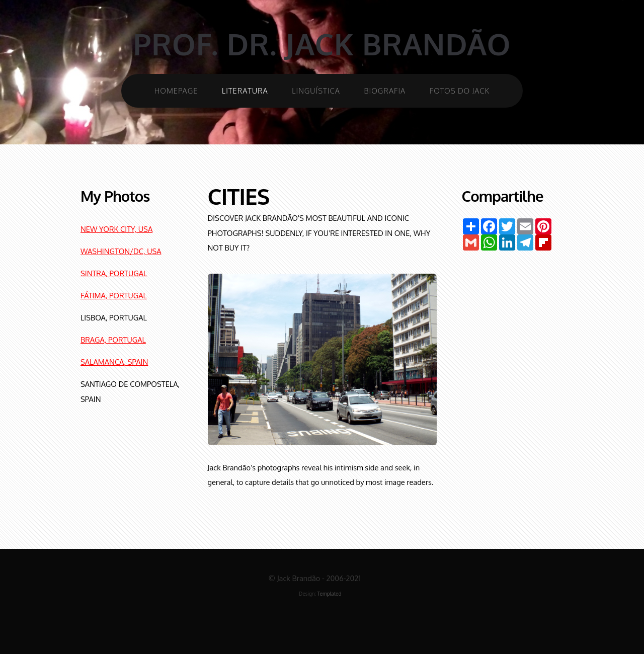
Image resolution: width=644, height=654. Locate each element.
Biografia (385, 91)
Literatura (245, 91)
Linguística (316, 91)
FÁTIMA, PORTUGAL (114, 295)
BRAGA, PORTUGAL (113, 340)
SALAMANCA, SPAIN (114, 362)
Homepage (176, 91)
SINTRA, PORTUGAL (114, 273)
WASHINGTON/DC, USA (121, 251)
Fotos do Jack (460, 91)
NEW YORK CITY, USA (116, 229)
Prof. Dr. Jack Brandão (322, 44)
